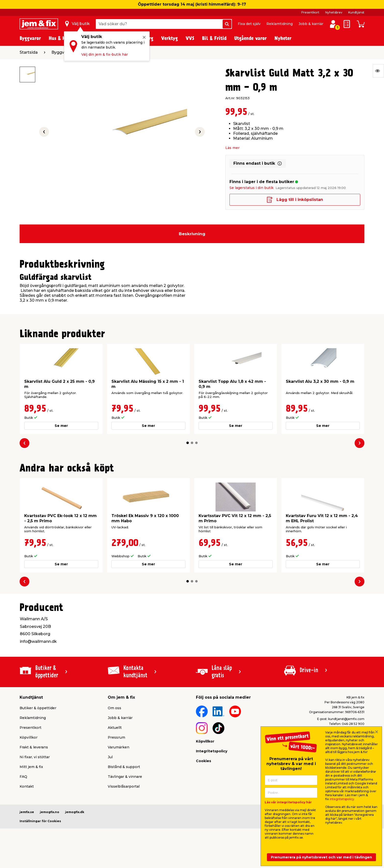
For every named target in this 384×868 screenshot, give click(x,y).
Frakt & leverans (34, 747)
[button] (188, 443)
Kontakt (27, 786)
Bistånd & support (124, 767)
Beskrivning (192, 234)
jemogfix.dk (75, 812)
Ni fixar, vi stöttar (35, 757)
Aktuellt (115, 728)
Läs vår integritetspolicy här (288, 802)
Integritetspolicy (212, 751)
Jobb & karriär (311, 24)
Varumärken (119, 747)
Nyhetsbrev (334, 12)
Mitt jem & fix (31, 767)
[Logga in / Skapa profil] (333, 24)
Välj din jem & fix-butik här (105, 54)
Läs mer (232, 148)
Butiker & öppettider (38, 708)
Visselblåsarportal (124, 786)
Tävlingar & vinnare (125, 777)
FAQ (23, 777)
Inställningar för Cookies (40, 821)
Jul (110, 757)
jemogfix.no (50, 812)
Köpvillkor (29, 737)
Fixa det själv (249, 24)
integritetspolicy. (342, 799)
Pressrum (116, 737)
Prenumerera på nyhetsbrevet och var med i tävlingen (321, 857)
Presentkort (310, 12)
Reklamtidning (280, 24)
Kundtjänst (356, 12)
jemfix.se (27, 812)
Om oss (114, 708)
